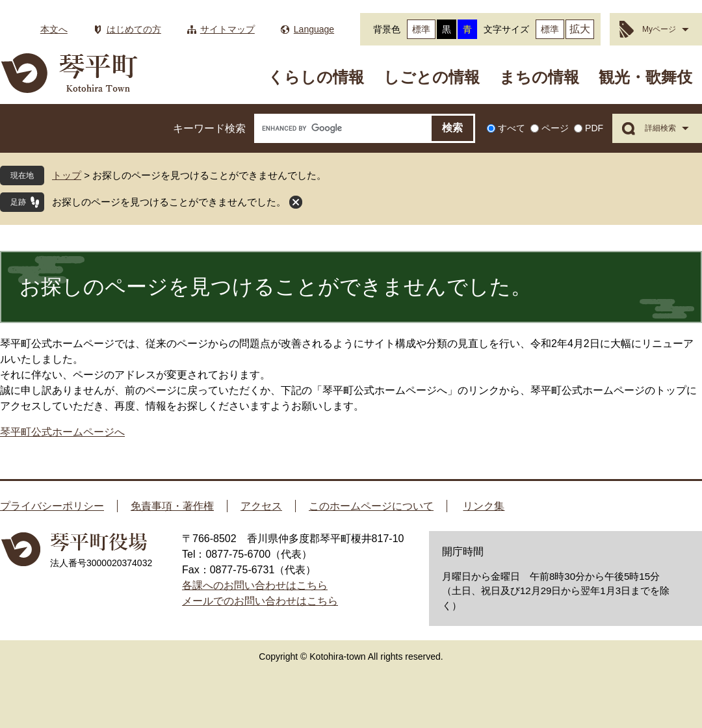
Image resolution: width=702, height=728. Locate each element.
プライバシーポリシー (52, 506)
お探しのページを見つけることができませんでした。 (169, 202)
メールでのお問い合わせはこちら (260, 601)
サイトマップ (227, 29)
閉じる (296, 202)
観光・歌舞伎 (645, 77)
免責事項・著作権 (172, 506)
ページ (555, 128)
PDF (594, 128)
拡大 (580, 29)
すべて (512, 128)
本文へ (54, 29)
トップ (67, 175)
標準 (421, 29)
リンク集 (484, 506)
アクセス (261, 506)
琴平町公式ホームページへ (62, 432)
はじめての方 (134, 29)
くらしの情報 (316, 77)
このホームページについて (371, 506)
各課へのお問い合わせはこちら (255, 585)
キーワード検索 (209, 128)
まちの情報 (539, 77)
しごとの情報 (432, 77)
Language (314, 29)
